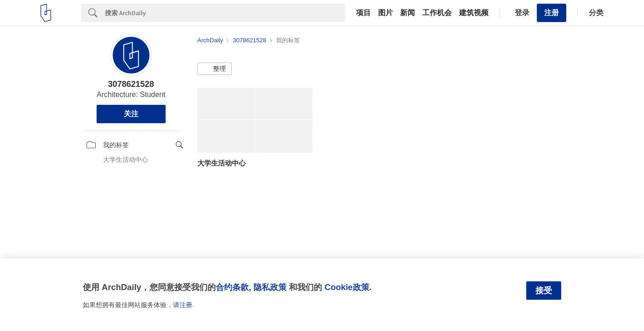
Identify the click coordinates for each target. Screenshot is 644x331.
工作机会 (437, 13)
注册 (552, 13)
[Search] (225, 13)
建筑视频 (474, 13)
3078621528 (131, 84)
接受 (544, 291)
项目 (363, 13)
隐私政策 (270, 287)
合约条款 (232, 287)
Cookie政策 (347, 287)
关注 (131, 114)
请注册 (183, 305)
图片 (385, 13)
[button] (215, 69)
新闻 (408, 13)
